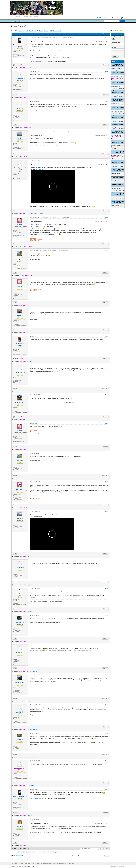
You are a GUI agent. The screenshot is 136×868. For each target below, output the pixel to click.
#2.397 (107, 160)
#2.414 (107, 705)
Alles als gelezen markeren (59, 864)
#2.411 (107, 615)
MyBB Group (31, 866)
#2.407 (107, 482)
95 (42, 31)
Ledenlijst (116, 18)
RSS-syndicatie (70, 864)
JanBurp (19, 594)
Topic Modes (106, 34)
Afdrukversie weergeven (19, 855)
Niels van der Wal (116, 147)
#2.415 (107, 733)
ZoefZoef (19, 652)
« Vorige (20, 31)
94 (40, 31)
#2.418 (107, 819)
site (73, 402)
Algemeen (20, 25)
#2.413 (107, 675)
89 (27, 31)
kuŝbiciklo (19, 567)
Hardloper (30, 214)
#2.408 (107, 512)
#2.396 (107, 131)
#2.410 (107, 589)
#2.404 (107, 395)
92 (35, 31)
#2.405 (107, 423)
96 (45, 31)
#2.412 (107, 645)
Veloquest (19, 344)
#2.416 (107, 761)
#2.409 (107, 560)
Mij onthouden (116, 53)
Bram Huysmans (19, 168)
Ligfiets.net (100, 18)
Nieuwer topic (24, 848)
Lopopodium (19, 79)
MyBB (20, 866)
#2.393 (107, 38)
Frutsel (19, 827)
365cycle (41, 214)
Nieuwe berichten (36, 864)
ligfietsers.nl (14, 25)
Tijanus (116, 207)
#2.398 (107, 217)
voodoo (19, 258)
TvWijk (116, 199)
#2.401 (107, 309)
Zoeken (109, 18)
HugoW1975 (19, 712)
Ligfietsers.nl (14, 864)
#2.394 (107, 71)
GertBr (19, 315)
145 (51, 31)
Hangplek (25, 25)
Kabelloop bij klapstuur (118, 124)
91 (32, 31)
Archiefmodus (28, 864)
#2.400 (107, 279)
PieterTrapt (115, 70)
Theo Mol (115, 129)
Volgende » (56, 31)
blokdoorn (115, 167)
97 (47, 31)
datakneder (19, 682)
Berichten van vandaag (47, 864)
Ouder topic (16, 848)
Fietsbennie (19, 402)
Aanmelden (24, 21)
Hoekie (30, 68)
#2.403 (107, 365)
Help (124, 18)
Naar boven (21, 864)
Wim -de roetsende (19, 45)
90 (30, 31)
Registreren (31, 21)
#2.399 (107, 250)
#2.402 (107, 336)
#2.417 (107, 789)
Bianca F (115, 105)
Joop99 (115, 190)
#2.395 (107, 101)
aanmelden (120, 37)
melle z (19, 109)
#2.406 (107, 453)
